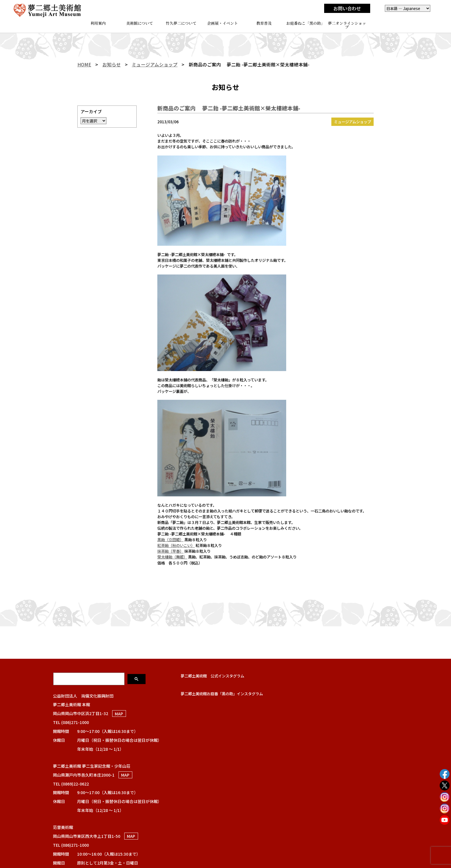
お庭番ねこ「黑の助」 (305, 23)
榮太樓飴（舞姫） (172, 557)
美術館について (140, 23)
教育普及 (264, 23)
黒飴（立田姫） (170, 539)
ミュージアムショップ (155, 65)
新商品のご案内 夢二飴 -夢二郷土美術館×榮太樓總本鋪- (229, 108)
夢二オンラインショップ (347, 25)
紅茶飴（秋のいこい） (176, 545)
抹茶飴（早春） (170, 551)
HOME (84, 65)
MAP (119, 713)
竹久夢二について (181, 23)
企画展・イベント (222, 23)
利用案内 (98, 23)
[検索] (89, 679)
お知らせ (112, 65)
